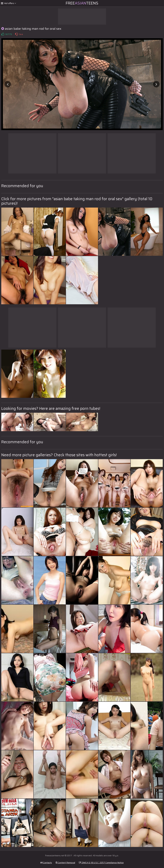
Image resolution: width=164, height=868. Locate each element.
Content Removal (65, 863)
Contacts (46, 863)
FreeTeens (82, 3)
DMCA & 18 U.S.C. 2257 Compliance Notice (101, 863)
